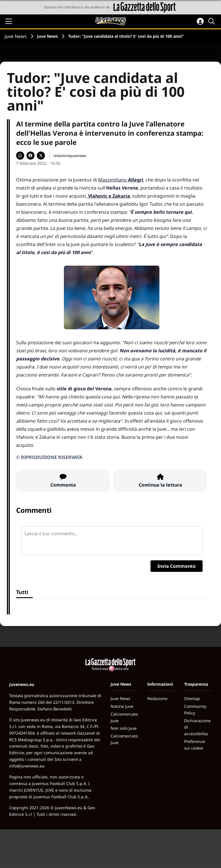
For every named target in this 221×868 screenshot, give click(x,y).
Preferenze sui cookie (195, 745)
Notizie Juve (122, 706)
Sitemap (192, 698)
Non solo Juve (124, 728)
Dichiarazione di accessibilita (197, 727)
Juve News (16, 36)
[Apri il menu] (9, 21)
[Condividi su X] (41, 156)
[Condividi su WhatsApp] (20, 156)
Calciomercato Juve (124, 717)
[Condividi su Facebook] (31, 156)
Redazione (157, 698)
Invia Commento (177, 566)
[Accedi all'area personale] (200, 21)
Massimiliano (121, 180)
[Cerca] (212, 21)
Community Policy (195, 710)
